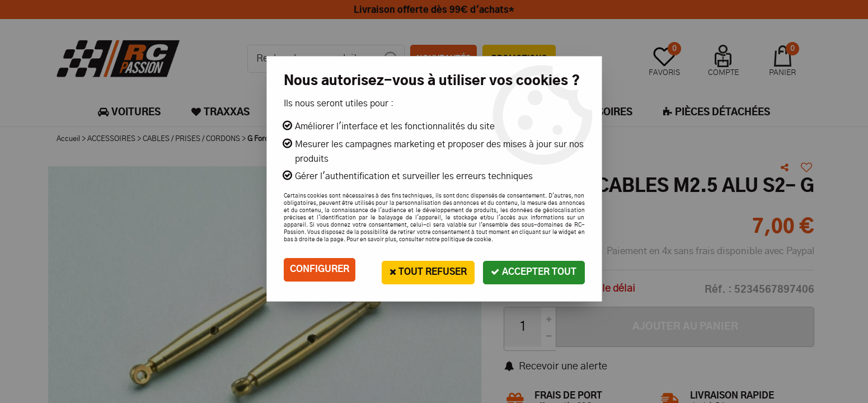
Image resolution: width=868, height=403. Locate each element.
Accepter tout (533, 270)
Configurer (320, 270)
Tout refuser (425, 270)
